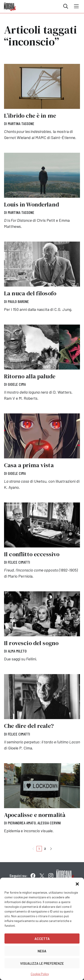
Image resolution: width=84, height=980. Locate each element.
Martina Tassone (21, 123)
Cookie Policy (40, 974)
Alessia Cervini (49, 823)
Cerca (66, 6)
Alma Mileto (17, 651)
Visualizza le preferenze (42, 963)
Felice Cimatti (19, 562)
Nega (42, 951)
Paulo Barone (18, 301)
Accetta (42, 939)
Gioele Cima (17, 384)
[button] (77, 883)
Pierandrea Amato (22, 823)
